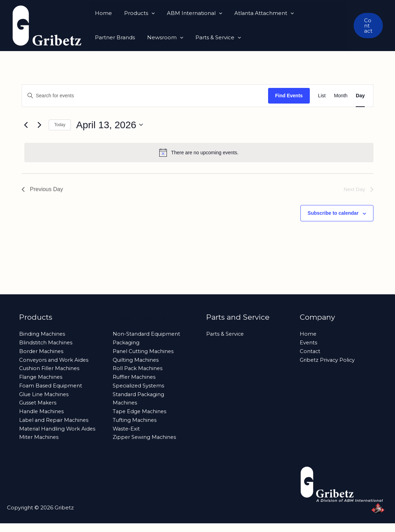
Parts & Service (163, 38)
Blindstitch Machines (46, 342)
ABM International (190, 13)
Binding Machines (43, 334)
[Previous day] (26, 125)
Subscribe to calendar (333, 213)
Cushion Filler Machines (50, 368)
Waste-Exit (127, 429)
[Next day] (39, 125)
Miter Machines (39, 446)
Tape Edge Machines (140, 411)
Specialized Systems (139, 386)
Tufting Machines (135, 420)
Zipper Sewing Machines (145, 437)
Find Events (289, 96)
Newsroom (112, 38)
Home (102, 13)
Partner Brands (318, 13)
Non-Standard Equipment (147, 334)
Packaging (127, 342)
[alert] (199, 153)
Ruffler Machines (135, 377)
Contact (310, 351)
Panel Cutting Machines (144, 351)
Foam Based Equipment (52, 386)
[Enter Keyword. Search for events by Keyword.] (145, 96)
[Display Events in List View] (322, 96)
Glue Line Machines (45, 394)
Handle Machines (42, 411)
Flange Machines (42, 377)
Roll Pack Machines (138, 368)
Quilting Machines (136, 360)
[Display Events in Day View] (360, 96)
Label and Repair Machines (55, 420)
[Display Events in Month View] (341, 96)
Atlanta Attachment (258, 13)
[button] (149, 13)
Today (60, 125)
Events (309, 342)
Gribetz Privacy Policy (328, 360)
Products (137, 13)
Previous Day (42, 189)
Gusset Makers (38, 403)
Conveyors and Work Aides (54, 360)
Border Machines (42, 351)
